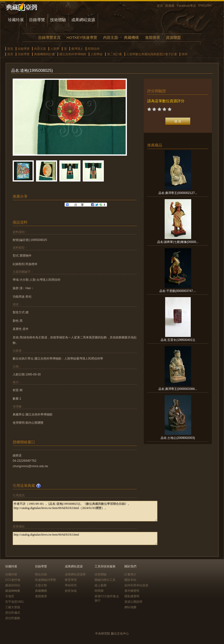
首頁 (160, 6)
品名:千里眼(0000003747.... (178, 291)
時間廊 (99, 591)
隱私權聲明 (132, 596)
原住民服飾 (13, 618)
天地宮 (10, 596)
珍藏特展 (16, 20)
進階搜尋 (152, 37)
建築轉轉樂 (13, 591)
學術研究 (71, 585)
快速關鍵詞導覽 (45, 580)
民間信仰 (94, 49)
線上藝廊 (101, 585)
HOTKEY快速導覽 (82, 37)
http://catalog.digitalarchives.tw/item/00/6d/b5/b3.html (85, 538)
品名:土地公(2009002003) (178, 438)
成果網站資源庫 (75, 574)
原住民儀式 (13, 613)
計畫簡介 (130, 574)
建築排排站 (13, 585)
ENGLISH (205, 5)
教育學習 (71, 580)
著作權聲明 (132, 591)
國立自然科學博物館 (73, 54)
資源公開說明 (133, 602)
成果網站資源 (83, 20)
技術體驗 (58, 20)
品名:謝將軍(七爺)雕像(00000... (178, 242)
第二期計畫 (114, 54)
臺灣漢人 (77, 49)
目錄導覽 (37, 20)
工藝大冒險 (13, 607)
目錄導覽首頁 (49, 37)
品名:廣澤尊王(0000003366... (178, 389)
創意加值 (71, 591)
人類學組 (97, 54)
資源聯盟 (173, 37)
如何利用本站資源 (136, 585)
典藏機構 (131, 37)
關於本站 (130, 580)
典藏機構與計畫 (44, 54)
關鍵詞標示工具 (105, 580)
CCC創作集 (13, 580)
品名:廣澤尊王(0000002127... (178, 193)
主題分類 (41, 585)
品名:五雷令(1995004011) (178, 340)
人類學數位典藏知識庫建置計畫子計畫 (152, 54)
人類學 (55, 49)
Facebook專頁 (186, 6)
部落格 (170, 6)
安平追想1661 (15, 602)
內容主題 (111, 37)
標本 (185, 54)
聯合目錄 (41, 574)
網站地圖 (130, 607)
